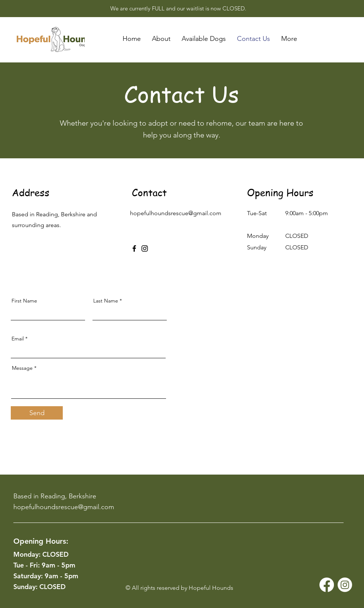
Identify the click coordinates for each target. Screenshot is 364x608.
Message (22, 368)
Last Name (106, 301)
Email (18, 339)
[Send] (37, 413)
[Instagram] (145, 248)
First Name (24, 301)
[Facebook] (134, 248)
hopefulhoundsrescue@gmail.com (176, 213)
